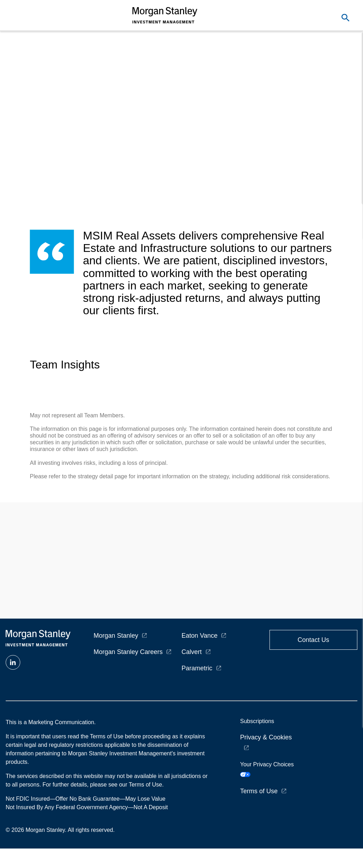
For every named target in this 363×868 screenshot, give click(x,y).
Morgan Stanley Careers (128, 652)
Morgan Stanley (116, 636)
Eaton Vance (200, 636)
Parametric (197, 668)
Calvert (192, 652)
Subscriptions (257, 721)
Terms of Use (259, 791)
